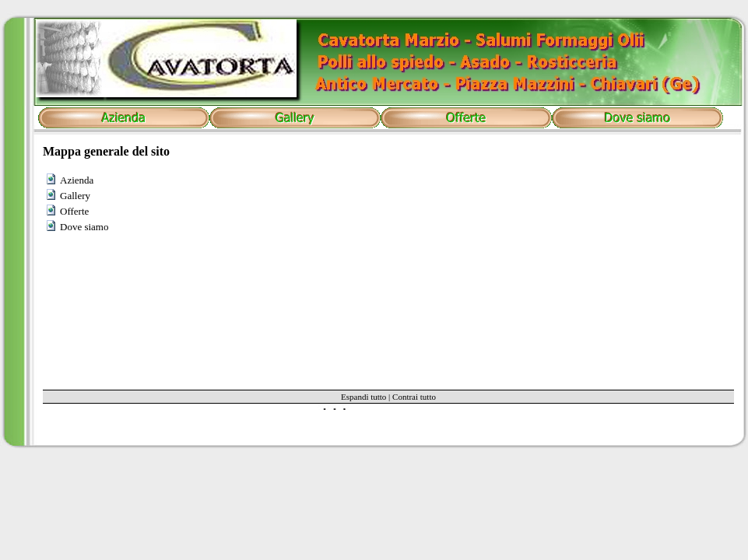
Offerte (74, 211)
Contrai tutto (414, 397)
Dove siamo (84, 227)
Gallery (75, 196)
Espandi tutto (363, 397)
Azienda (77, 180)
